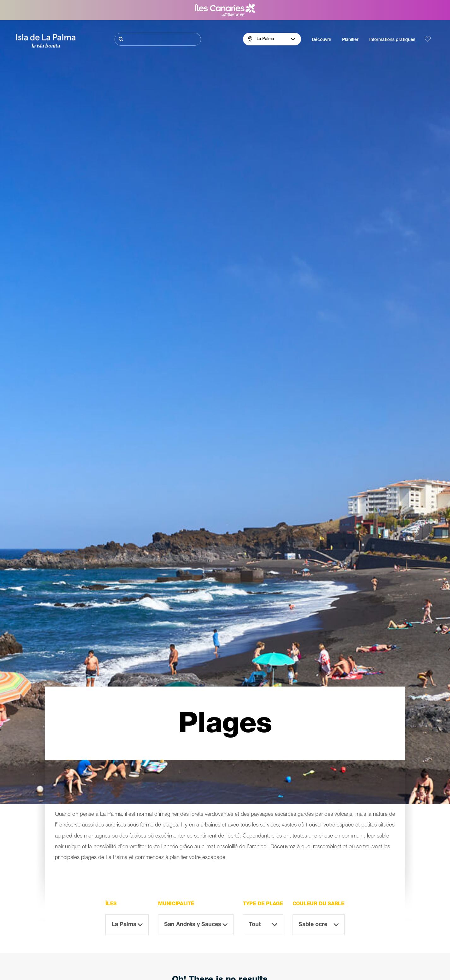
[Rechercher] (158, 39)
